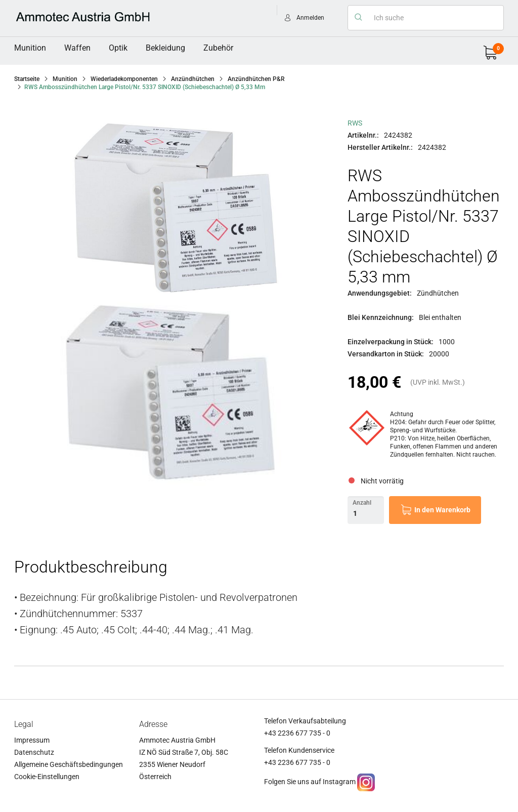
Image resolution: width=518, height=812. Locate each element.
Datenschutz (34, 752)
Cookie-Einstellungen (47, 777)
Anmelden (310, 18)
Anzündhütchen (193, 79)
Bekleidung (165, 48)
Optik (118, 48)
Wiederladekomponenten (124, 79)
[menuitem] (30, 48)
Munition (30, 48)
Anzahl (362, 503)
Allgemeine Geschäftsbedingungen (69, 764)
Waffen (77, 48)
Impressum (32, 740)
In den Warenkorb (442, 510)
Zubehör (218, 48)
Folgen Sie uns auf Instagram (310, 782)
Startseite (27, 79)
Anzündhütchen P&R (256, 79)
